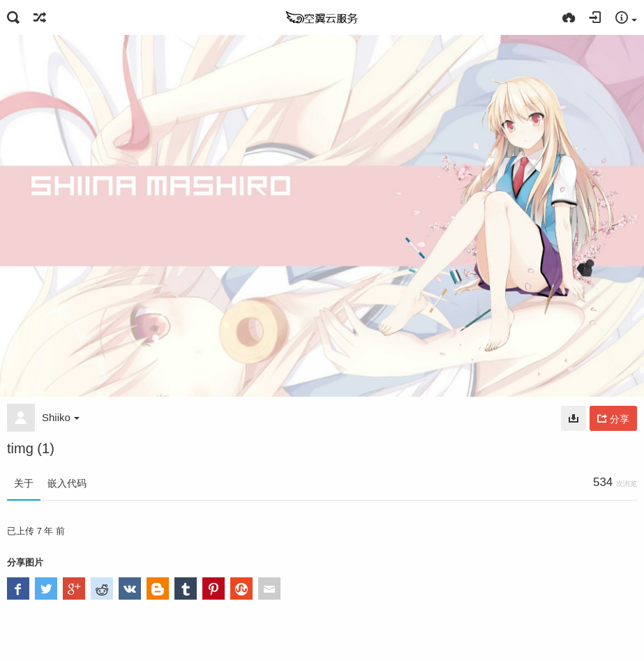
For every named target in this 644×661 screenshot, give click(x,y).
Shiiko (61, 417)
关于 (24, 483)
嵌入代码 (67, 483)
